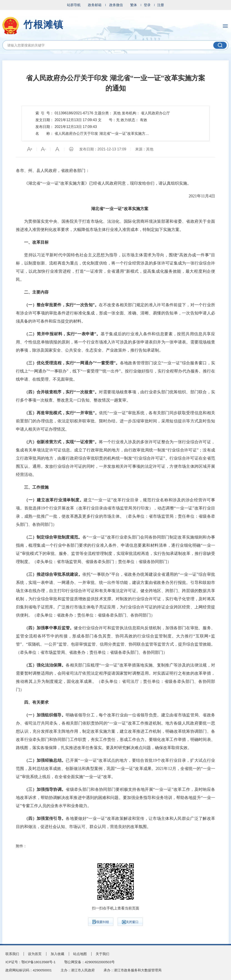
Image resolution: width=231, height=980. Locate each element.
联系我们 (12, 954)
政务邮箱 (95, 5)
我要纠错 (101, 922)
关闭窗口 (130, 922)
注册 (161, 5)
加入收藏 (57, 954)
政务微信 (116, 5)
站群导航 (74, 5)
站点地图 (80, 954)
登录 (147, 5)
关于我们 (102, 954)
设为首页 (35, 954)
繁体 (134, 5)
